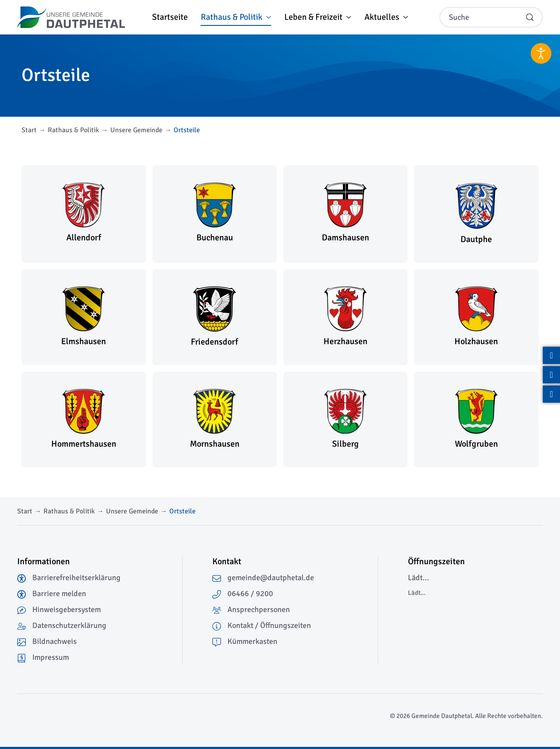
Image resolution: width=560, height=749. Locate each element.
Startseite (170, 17)
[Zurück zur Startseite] (71, 17)
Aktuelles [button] (386, 17)
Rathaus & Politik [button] (236, 17)
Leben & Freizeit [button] (318, 17)
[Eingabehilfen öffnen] (541, 53)
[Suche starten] (530, 17)
